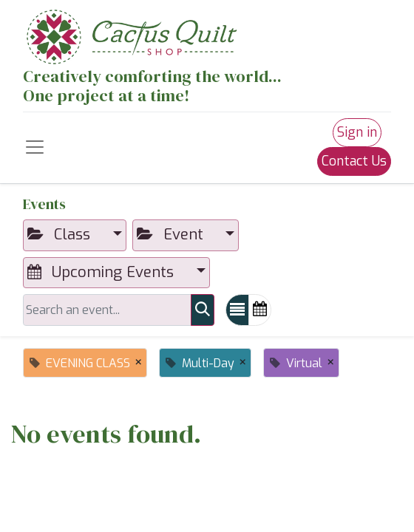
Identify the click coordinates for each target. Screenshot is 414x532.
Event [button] (172, 235)
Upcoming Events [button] (103, 272)
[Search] (203, 310)
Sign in (357, 132)
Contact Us (354, 161)
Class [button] (61, 235)
